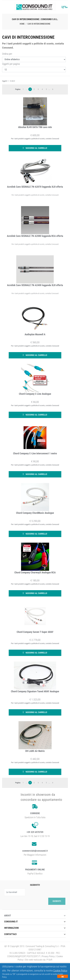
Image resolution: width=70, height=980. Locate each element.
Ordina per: (7, 54)
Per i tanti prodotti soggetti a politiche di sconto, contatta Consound (35, 195)
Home (22, 24)
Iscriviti (57, 901)
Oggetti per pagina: (11, 64)
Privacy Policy (48, 956)
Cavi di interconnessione (39, 24)
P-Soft (49, 960)
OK (63, 977)
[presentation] (26, 901)
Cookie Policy (60, 971)
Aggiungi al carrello (35, 148)
